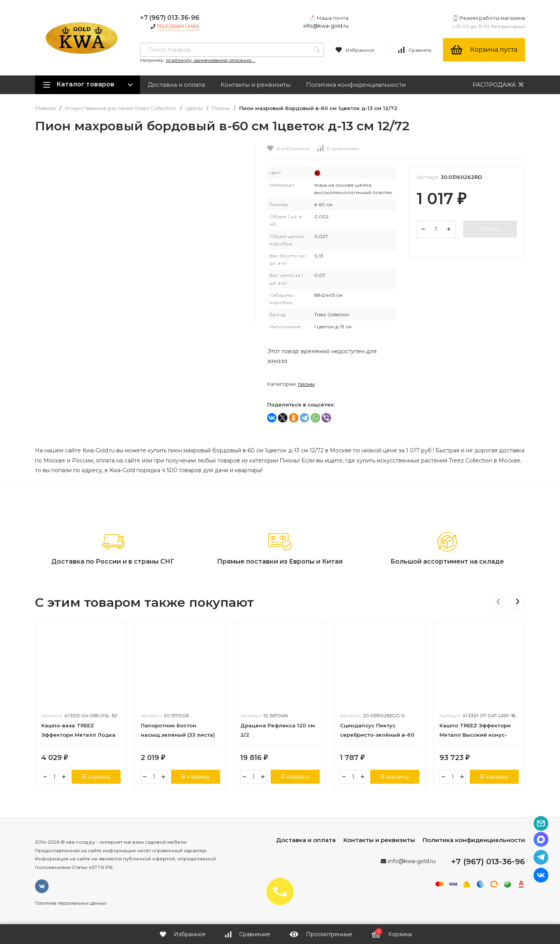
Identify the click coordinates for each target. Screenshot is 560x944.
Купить (490, 229)
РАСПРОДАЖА (499, 85)
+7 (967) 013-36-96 (170, 18)
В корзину (96, 777)
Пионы (221, 108)
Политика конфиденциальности (356, 85)
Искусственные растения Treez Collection (121, 108)
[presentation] (498, 602)
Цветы (194, 108)
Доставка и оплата (176, 85)
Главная (45, 108)
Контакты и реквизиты (255, 85)
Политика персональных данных (71, 903)
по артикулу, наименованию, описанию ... (210, 60)
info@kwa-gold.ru (326, 26)
